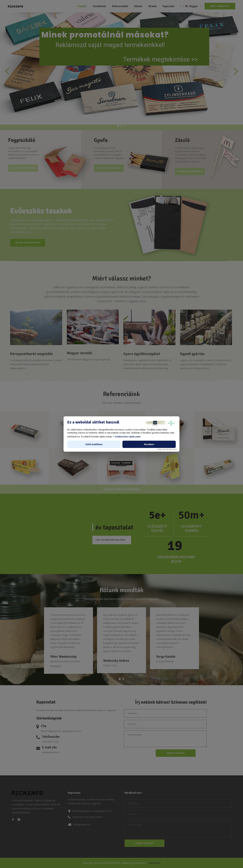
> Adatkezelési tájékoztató (127, 437)
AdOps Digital (173, 449)
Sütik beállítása (94, 444)
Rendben (149, 444)
